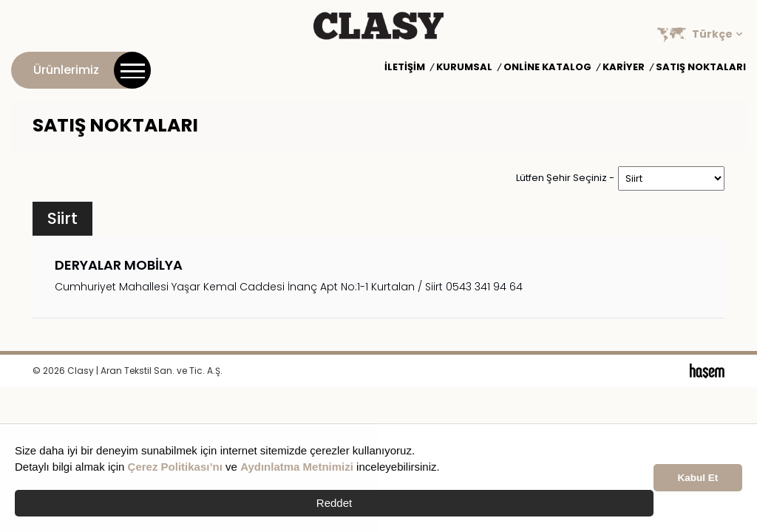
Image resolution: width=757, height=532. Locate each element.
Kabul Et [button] (698, 478)
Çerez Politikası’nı (175, 467)
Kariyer (624, 67)
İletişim (405, 67)
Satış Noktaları (701, 67)
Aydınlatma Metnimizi (297, 467)
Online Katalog (547, 67)
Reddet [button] (334, 503)
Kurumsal (464, 67)
